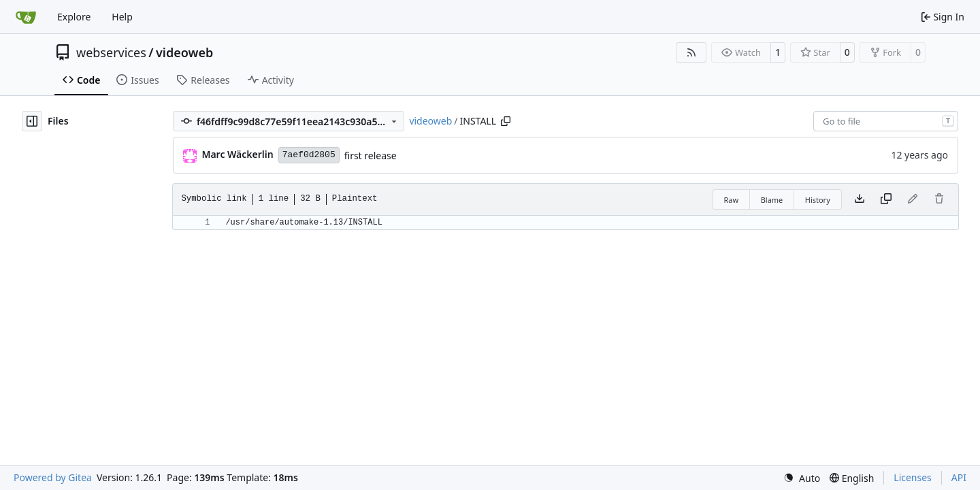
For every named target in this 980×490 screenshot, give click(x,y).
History (818, 200)
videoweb (184, 52)
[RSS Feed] (691, 52)
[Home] (26, 17)
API (959, 477)
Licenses (913, 477)
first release (371, 156)
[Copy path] (506, 121)
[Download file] (860, 199)
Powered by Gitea (53, 477)
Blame (772, 200)
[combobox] (886, 121)
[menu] (802, 478)
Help (122, 17)
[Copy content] (886, 199)
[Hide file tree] (32, 121)
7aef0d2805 (309, 155)
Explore (74, 17)
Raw (732, 200)
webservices (111, 52)
